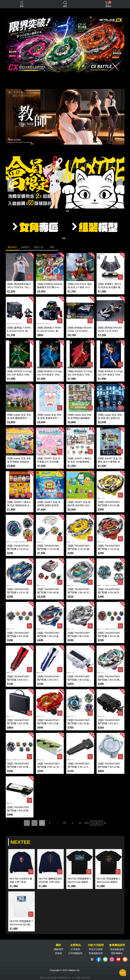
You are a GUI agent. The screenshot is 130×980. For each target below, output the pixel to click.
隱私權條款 (117, 953)
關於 (58, 945)
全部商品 (75, 945)
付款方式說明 (96, 945)
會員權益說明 (117, 945)
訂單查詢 (75, 949)
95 (65, 823)
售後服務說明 (96, 953)
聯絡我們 (58, 949)
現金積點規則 (117, 949)
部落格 (58, 953)
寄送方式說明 (96, 949)
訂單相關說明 (75, 953)
